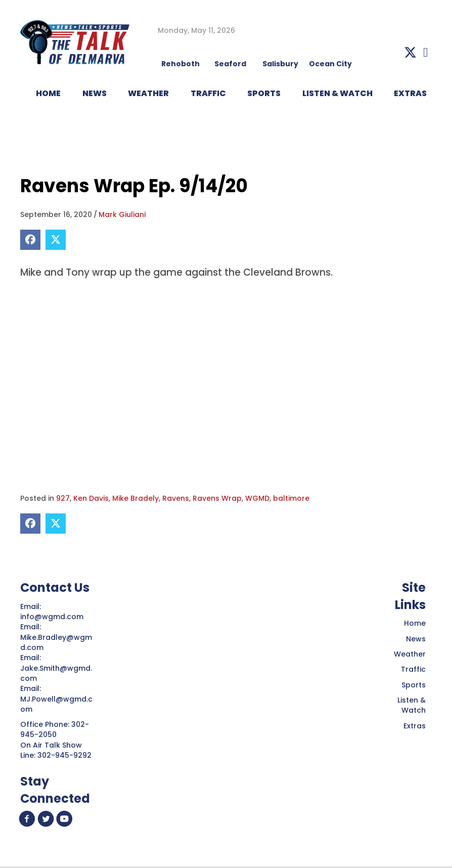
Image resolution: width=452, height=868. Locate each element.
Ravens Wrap (217, 498)
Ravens (176, 498)
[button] (410, 52)
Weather (410, 654)
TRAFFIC (208, 93)
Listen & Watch (412, 705)
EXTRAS (410, 93)
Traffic (413, 669)
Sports (264, 93)
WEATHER (148, 93)
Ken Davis (91, 498)
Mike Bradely (135, 498)
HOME (48, 93)
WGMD (257, 498)
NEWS (95, 93)
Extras (415, 726)
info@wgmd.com (53, 617)
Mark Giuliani (122, 214)
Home (415, 623)
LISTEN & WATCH (337, 93)
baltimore (291, 498)
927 (63, 498)
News (416, 639)
